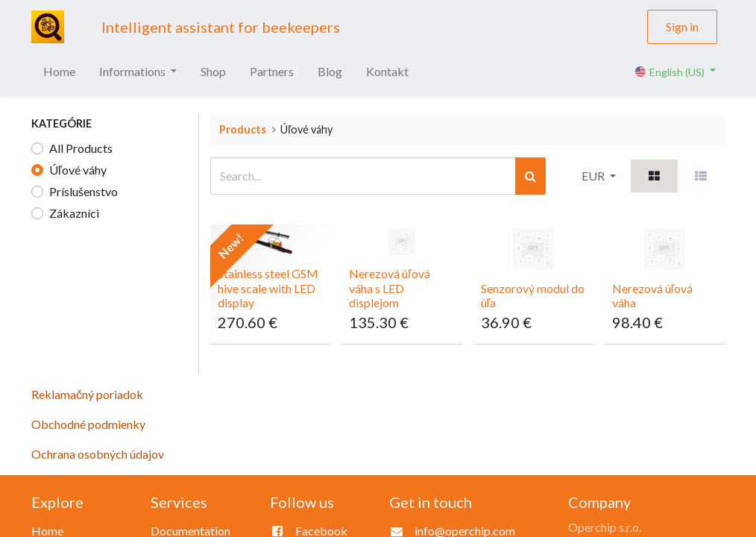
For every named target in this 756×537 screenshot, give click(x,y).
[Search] (530, 176)
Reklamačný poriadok (87, 394)
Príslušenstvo (84, 191)
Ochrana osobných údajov (98, 454)
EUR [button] (594, 176)
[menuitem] (59, 72)
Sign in (682, 26)
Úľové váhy (78, 170)
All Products (81, 148)
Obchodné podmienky (88, 424)
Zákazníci (74, 213)
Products (243, 129)
